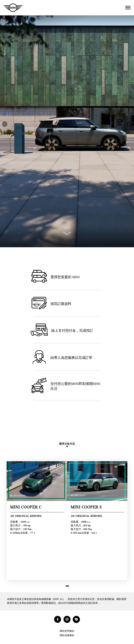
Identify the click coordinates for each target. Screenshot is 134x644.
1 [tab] (67, 587)
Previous (4, 122)
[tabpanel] (37, 521)
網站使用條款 (67, 631)
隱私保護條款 (67, 636)
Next (128, 122)
